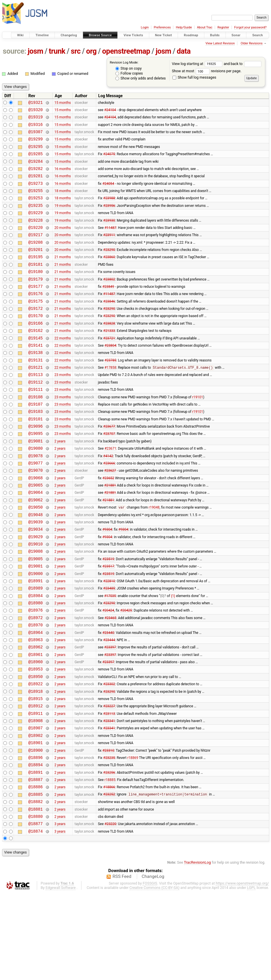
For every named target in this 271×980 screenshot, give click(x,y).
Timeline (42, 35)
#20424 (108, 671)
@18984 (36, 655)
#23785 (110, 391)
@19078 (36, 498)
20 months (63, 243)
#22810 (109, 638)
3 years (60, 910)
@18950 (36, 745)
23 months (63, 408)
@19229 (36, 226)
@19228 (36, 235)
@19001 (36, 622)
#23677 (109, 465)
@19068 (36, 523)
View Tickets (133, 35)
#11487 (110, 243)
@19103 (36, 449)
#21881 (110, 531)
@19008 (36, 605)
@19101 (36, 457)
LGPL (251, 975)
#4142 (108, 498)
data (184, 51)
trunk (57, 51)
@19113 (36, 407)
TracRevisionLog (198, 949)
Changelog (69, 35)
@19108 (36, 432)
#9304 (107, 581)
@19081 (36, 482)
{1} (173, 654)
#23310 (108, 827)
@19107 (36, 441)
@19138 (36, 383)
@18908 (36, 794)
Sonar (236, 35)
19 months (63, 218)
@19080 (36, 490)
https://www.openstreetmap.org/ (242, 970)
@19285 (36, 161)
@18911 (36, 786)
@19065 (36, 531)
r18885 (110, 860)
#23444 (109, 704)
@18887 (36, 860)
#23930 (109, 235)
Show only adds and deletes (141, 78)
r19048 (154, 556)
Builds (215, 35)
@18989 (36, 646)
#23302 (109, 753)
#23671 (110, 490)
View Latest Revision (220, 43)
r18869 (133, 836)
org (91, 51)
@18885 (36, 877)
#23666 (109, 506)
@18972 (36, 679)
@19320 (36, 111)
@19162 (36, 358)
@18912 (36, 778)
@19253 (36, 210)
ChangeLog (153, 963)
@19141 (36, 375)
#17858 (110, 400)
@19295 (36, 152)
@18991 (36, 638)
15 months (63, 103)
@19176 (36, 317)
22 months (63, 366)
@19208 (36, 260)
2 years (60, 482)
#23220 (110, 910)
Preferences (162, 27)
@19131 (36, 391)
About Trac (205, 27)
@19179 (36, 301)
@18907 (36, 803)
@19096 (36, 465)
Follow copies (129, 73)
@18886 (36, 868)
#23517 (108, 622)
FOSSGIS (150, 970)
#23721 (109, 366)
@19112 (36, 416)
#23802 (109, 301)
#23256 (109, 852)
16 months (63, 177)
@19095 (36, 473)
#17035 (110, 654)
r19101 (198, 432)
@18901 (36, 819)
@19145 (36, 367)
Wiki (20, 35)
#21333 (109, 358)
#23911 (109, 251)
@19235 (36, 218)
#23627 (110, 515)
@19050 (36, 556)
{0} (162, 654)
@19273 (36, 194)
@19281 (36, 185)
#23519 (108, 613)
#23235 (109, 836)
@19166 (36, 350)
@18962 (36, 712)
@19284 (36, 169)
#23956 (109, 218)
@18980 (36, 663)
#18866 (109, 869)
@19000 (36, 630)
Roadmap (191, 35)
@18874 (36, 918)
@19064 (36, 539)
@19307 (36, 136)
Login (145, 27)
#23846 (109, 325)
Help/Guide (184, 27)
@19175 (36, 325)
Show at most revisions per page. (207, 71)
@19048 (36, 564)
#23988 (109, 210)
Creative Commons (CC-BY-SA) (155, 975)
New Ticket (164, 35)
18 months (63, 202)
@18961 (36, 720)
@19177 (36, 309)
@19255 (36, 202)
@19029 (36, 589)
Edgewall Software (61, 975)
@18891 (36, 852)
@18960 (36, 729)
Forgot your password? (250, 27)
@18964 (36, 696)
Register (223, 27)
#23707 (109, 473)
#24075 (109, 161)
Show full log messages (194, 77)
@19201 (36, 268)
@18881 (36, 893)
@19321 (36, 103)
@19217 (36, 251)
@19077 (36, 506)
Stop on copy (129, 68)
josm (35, 51)
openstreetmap (126, 51)
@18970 (36, 687)
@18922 (36, 753)
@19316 (36, 128)
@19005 (36, 613)
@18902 (36, 811)
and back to (243, 64)
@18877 (36, 910)
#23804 (110, 375)
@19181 (36, 284)
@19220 (36, 243)
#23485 (109, 646)
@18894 (36, 844)
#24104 (110, 111)
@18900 (36, 828)
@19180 (36, 292)
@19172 (36, 333)
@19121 (36, 399)
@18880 (36, 902)
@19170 (36, 342)
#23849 (108, 309)
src (76, 51)
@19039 (36, 572)
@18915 (36, 770)
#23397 (110, 712)
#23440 (108, 696)
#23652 (108, 523)
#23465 (110, 679)
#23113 (109, 786)
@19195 (36, 276)
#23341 (109, 795)
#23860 (109, 276)
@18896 (36, 836)
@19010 (36, 597)
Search (258, 35)
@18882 (36, 885)
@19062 (36, 548)
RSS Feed (122, 963)
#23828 (109, 350)
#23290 (109, 268)
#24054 (108, 194)
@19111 (36, 424)
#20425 (126, 671)
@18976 (36, 671)
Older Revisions (252, 43)
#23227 (109, 778)
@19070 (36, 515)
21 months (63, 276)
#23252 (109, 877)
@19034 (36, 580)
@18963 (36, 704)
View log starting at (198, 64)
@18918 (36, 762)
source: (15, 51)
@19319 (36, 119)
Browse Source (100, 35)
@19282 (36, 177)
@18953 (36, 737)
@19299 (36, 144)
